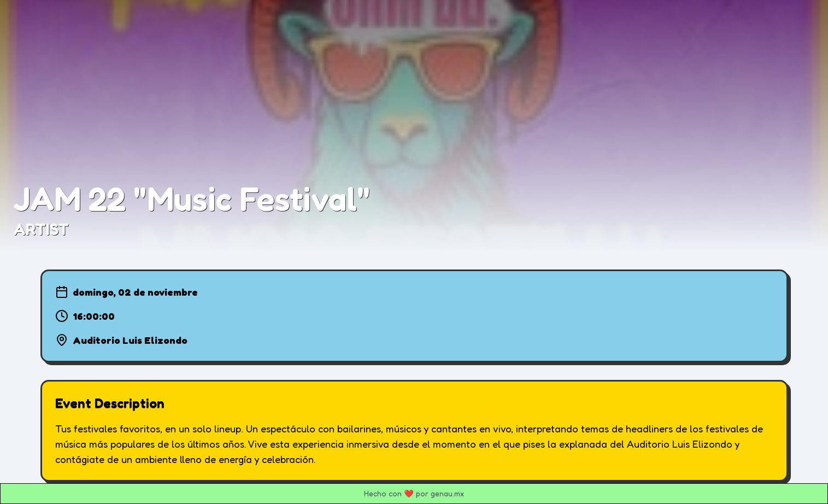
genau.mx (447, 493)
